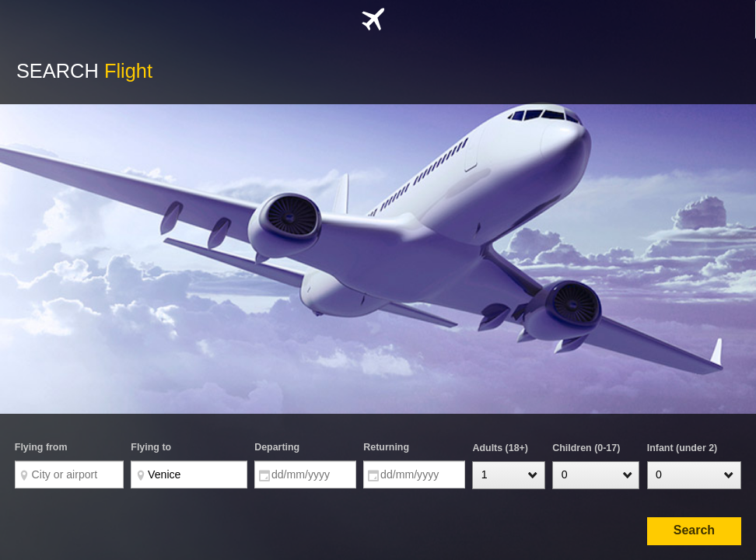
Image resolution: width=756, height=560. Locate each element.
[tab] (378, 19)
